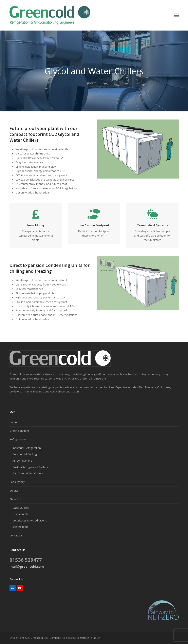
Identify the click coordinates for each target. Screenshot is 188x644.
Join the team (21, 527)
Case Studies (21, 508)
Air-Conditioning (22, 461)
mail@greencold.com (27, 567)
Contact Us (16, 535)
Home (13, 422)
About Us (15, 499)
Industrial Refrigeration (27, 448)
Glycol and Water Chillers (28, 473)
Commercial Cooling (25, 454)
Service (14, 491)
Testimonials (20, 514)
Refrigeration (18, 439)
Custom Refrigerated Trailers (30, 467)
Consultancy (17, 482)
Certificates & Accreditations (30, 520)
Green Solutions (20, 431)
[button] (176, 15)
